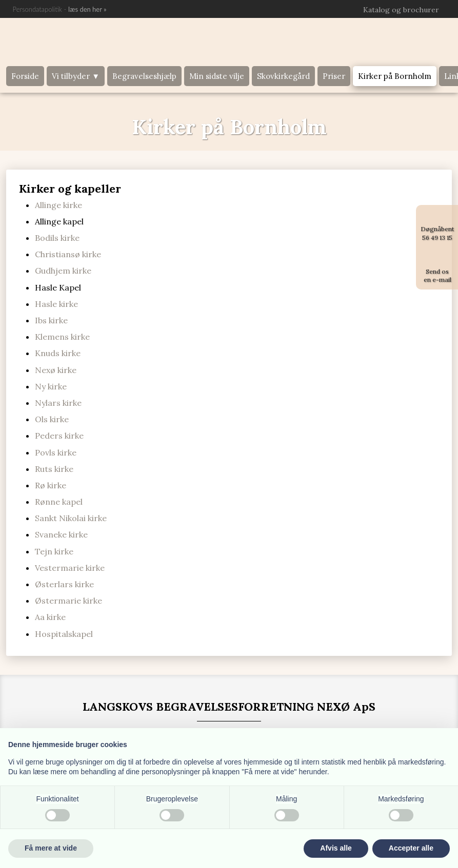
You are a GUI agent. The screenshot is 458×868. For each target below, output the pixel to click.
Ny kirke (51, 386)
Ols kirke (52, 419)
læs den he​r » (87, 9)
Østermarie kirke (68, 601)
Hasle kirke (56, 304)
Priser (334, 76)
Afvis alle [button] (336, 848)
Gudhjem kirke (63, 271)
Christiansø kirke (68, 254)
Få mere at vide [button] (51, 848)
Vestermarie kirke (70, 568)
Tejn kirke (54, 551)
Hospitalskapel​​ (64, 634)
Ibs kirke (51, 320)
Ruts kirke (54, 469)
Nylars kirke (58, 403)
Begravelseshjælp (144, 76)
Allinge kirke (58, 205)
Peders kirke (59, 436)
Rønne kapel (59, 502)
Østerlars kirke (64, 584)
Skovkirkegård (283, 76)
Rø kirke (51, 485)
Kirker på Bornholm (395, 76)
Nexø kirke (56, 370)
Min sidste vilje (217, 76)
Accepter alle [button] (411, 848)
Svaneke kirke (61, 534)
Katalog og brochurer (401, 10)
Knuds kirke (58, 353)
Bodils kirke (57, 238)
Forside (25, 76)
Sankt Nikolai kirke (71, 518)
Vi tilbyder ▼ (76, 76)
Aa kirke (50, 617)
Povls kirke (56, 452)
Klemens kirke (62, 337)
